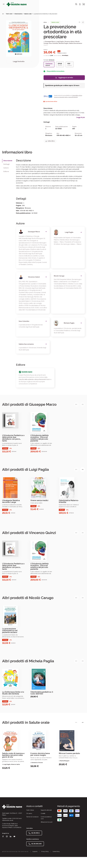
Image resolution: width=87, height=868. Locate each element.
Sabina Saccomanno (75, 43)
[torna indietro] (3, 14)
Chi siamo (29, 813)
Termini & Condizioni (32, 817)
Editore (6, 171)
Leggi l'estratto (19, 61)
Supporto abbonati (46, 810)
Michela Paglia (64, 43)
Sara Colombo (54, 43)
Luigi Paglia (60, 42)
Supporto (35, 851)
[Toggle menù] (4, 4)
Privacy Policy (45, 851)
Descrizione (8, 161)
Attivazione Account (47, 822)
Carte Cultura (30, 810)
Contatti (43, 813)
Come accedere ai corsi (46, 818)
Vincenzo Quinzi (70, 42)
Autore (6, 168)
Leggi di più (81, 117)
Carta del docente (73, 97)
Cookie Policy (56, 851)
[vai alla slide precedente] (76, 404)
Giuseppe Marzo (50, 42)
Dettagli (6, 164)
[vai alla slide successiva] (82, 404)
